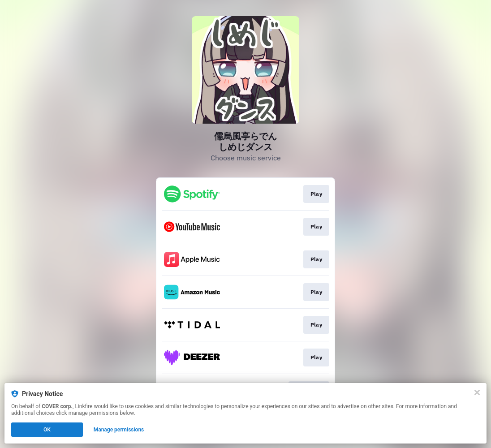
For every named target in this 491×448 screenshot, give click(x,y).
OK (47, 430)
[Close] (477, 392)
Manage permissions (119, 430)
